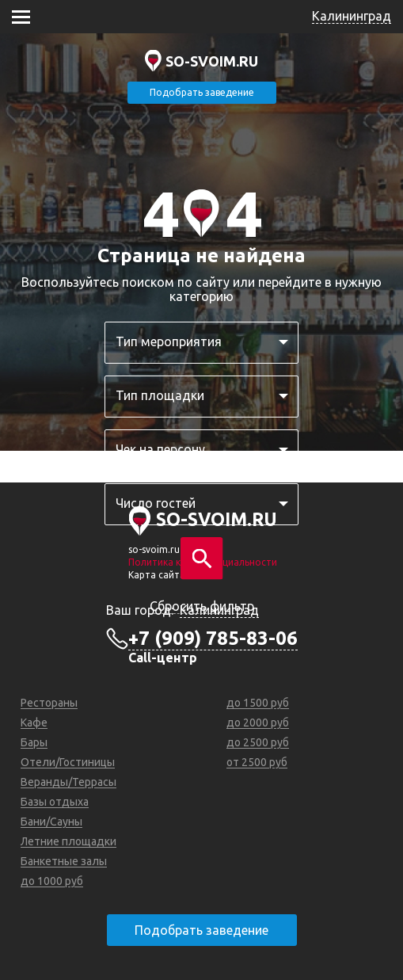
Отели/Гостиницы (68, 762)
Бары (34, 742)
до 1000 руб (52, 881)
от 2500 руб (257, 762)
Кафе (34, 723)
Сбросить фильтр (202, 606)
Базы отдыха (55, 802)
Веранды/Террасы (68, 782)
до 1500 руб (258, 703)
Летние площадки (68, 841)
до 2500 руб (258, 742)
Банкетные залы (64, 861)
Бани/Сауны (51, 822)
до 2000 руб (258, 723)
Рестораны (49, 703)
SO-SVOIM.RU (212, 61)
